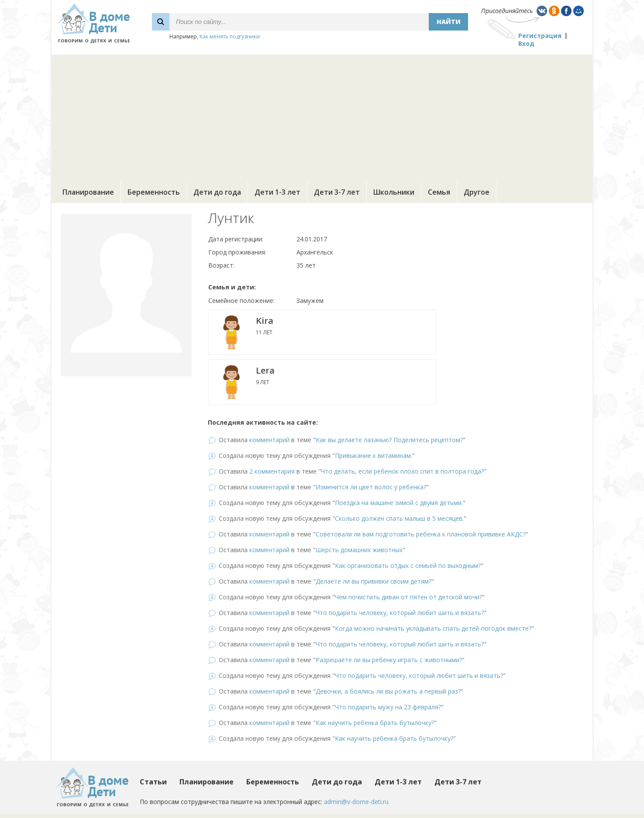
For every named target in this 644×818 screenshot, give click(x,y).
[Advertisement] (322, 116)
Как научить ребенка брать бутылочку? (375, 723)
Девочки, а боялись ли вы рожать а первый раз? (388, 691)
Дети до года (217, 192)
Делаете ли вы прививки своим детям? (374, 581)
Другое (477, 192)
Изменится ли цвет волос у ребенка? (371, 487)
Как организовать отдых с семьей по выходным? (408, 565)
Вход (526, 43)
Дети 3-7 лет (337, 192)
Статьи (153, 782)
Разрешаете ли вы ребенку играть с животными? (389, 660)
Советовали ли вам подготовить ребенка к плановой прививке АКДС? (421, 534)
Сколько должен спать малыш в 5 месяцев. (399, 518)
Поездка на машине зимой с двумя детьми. (399, 503)
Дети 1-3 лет (277, 192)
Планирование (88, 192)
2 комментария (272, 471)
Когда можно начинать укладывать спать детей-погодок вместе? (433, 628)
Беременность (154, 192)
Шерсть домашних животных (359, 550)
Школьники (394, 192)
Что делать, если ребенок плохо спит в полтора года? (402, 471)
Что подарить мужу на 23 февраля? (388, 707)
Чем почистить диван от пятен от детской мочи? (408, 597)
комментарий (269, 440)
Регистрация (540, 36)
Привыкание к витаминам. (374, 455)
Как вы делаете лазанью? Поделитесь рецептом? (389, 440)
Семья (439, 192)
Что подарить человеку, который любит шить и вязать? (400, 613)
